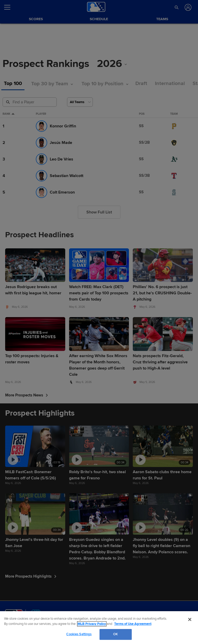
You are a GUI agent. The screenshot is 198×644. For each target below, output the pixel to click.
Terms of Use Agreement (133, 624)
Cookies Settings (79, 634)
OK (115, 634)
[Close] (190, 619)
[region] (99, 628)
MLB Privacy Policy (92, 624)
